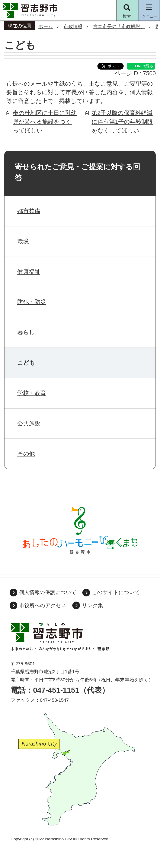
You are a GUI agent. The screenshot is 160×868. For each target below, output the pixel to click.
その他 (26, 454)
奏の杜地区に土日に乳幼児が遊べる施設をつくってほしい (45, 122)
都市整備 (29, 211)
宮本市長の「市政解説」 (119, 26)
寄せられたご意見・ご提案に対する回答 (78, 172)
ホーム (46, 26)
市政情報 (73, 26)
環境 (23, 241)
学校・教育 (32, 393)
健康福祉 (29, 272)
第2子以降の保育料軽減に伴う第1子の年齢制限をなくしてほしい (122, 122)
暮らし (26, 332)
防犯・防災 (32, 302)
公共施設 (29, 423)
